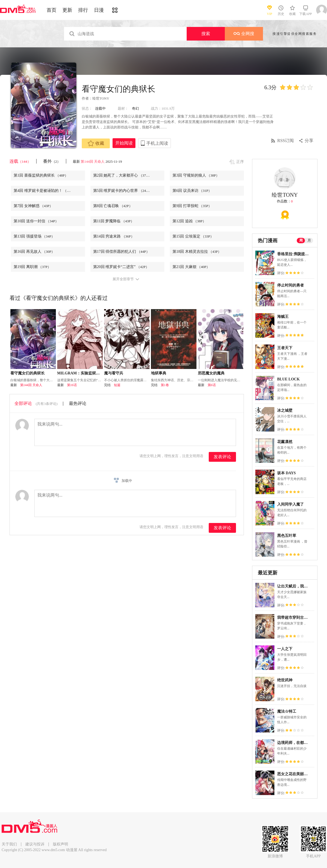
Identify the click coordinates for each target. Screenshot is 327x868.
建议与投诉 (35, 844)
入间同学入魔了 (290, 504)
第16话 (72, 385)
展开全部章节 (123, 279)
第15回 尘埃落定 (193, 236)
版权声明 (60, 844)
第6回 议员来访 (192, 191)
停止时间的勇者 (290, 285)
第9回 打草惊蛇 (192, 206)
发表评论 (222, 457)
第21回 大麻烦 (191, 267)
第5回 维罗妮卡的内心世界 (122, 191)
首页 (52, 10)
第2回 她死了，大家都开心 (122, 175)
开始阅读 (124, 143)
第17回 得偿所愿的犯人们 (121, 252)
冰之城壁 (285, 410)
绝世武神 (285, 680)
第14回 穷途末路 (114, 236)
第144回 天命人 (93, 161)
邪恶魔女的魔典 (211, 373)
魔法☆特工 (287, 711)
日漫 (99, 10)
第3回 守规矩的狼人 (196, 175)
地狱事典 (159, 373)
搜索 (206, 34)
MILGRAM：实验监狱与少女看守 (86, 373)
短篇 (117, 385)
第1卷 (165, 385)
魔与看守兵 (114, 373)
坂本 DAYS (286, 473)
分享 (309, 141)
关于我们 (9, 844)
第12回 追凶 (189, 221)
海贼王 (283, 317)
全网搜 (244, 34)
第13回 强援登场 (34, 236)
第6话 (212, 385)
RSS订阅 (286, 141)
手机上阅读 (157, 143)
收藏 (96, 143)
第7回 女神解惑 (33, 206)
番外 (52, 161)
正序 (240, 162)
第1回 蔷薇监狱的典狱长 (41, 175)
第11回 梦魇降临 (114, 221)
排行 (83, 10)
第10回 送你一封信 (36, 221)
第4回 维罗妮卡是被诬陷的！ (45, 191)
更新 (67, 10)
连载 (20, 161)
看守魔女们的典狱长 (28, 373)
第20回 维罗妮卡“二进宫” (121, 267)
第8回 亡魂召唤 (113, 206)
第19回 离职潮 (32, 267)
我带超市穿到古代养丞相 (298, 618)
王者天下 (285, 348)
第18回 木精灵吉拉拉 (197, 252)
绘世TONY (101, 98)
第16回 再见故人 (34, 252)
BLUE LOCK (288, 379)
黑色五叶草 (287, 536)
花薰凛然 (285, 442)
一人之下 (285, 649)
